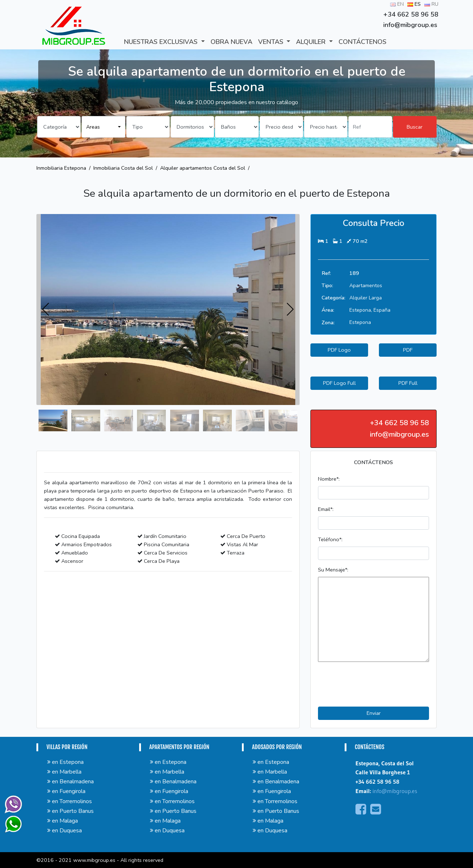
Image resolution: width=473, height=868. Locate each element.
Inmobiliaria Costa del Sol (123, 168)
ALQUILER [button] (312, 42)
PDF (408, 350)
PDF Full (408, 383)
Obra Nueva (231, 42)
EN (397, 4)
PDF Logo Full (339, 383)
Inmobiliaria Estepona (61, 168)
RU (431, 4)
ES (414, 4)
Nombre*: (329, 479)
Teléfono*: (330, 539)
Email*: (326, 509)
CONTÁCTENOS (363, 42)
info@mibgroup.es (395, 791)
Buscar (415, 127)
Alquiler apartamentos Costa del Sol (203, 168)
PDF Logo (339, 350)
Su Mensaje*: (333, 570)
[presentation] (46, 310)
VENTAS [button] (272, 42)
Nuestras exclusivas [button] (162, 42)
